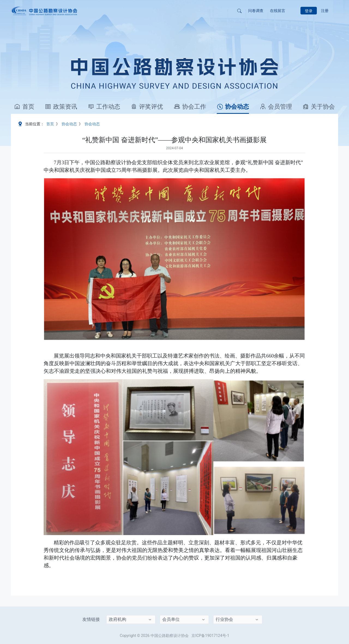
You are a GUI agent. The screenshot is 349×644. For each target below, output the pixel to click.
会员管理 (276, 107)
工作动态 (104, 107)
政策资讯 (61, 107)
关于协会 (319, 107)
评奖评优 (147, 107)
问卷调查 (256, 11)
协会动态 (233, 107)
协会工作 (190, 107)
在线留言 (278, 11)
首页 (24, 107)
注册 (325, 11)
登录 (309, 11)
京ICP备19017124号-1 (210, 636)
